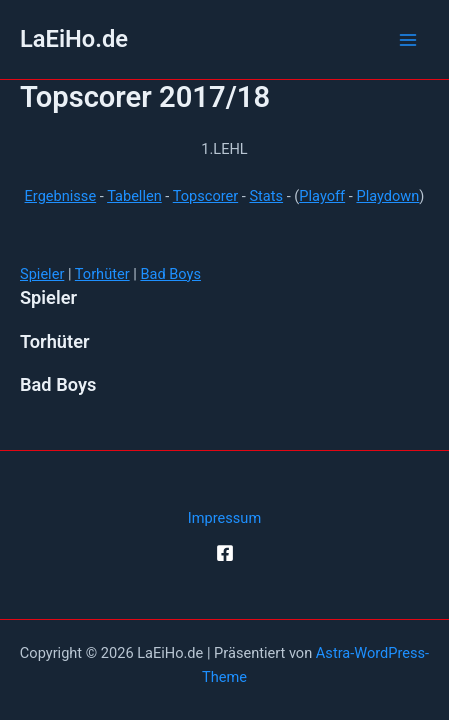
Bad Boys (170, 274)
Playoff (322, 196)
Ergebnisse (61, 196)
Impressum (224, 518)
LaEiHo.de (74, 39)
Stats (266, 196)
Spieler (42, 274)
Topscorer (205, 196)
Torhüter (102, 274)
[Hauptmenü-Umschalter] (408, 40)
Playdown (387, 196)
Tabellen (134, 196)
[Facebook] (225, 553)
